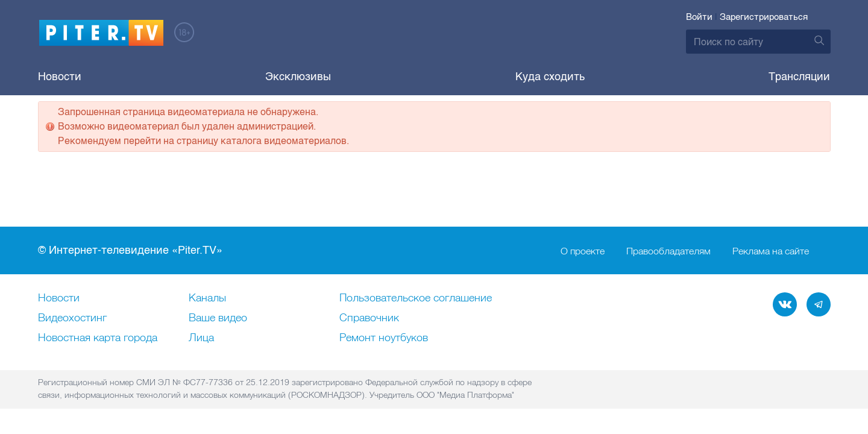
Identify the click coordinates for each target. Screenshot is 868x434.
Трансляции (799, 77)
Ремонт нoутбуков (384, 338)
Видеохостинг (72, 318)
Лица (201, 338)
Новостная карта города (98, 338)
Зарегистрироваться (764, 17)
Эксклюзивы (298, 77)
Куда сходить (550, 77)
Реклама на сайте (771, 251)
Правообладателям (668, 251)
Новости (60, 77)
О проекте (583, 251)
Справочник (369, 318)
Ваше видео (218, 318)
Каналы (207, 298)
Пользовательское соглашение (416, 298)
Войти (699, 17)
